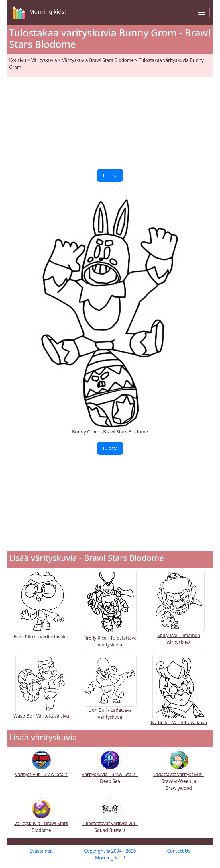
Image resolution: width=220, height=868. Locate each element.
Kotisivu (18, 60)
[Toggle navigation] (202, 12)
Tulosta (110, 175)
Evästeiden (41, 851)
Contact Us (179, 851)
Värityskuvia (44, 60)
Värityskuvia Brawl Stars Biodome (98, 60)
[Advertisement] (110, 120)
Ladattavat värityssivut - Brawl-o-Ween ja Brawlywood (179, 774)
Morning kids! (38, 12)
